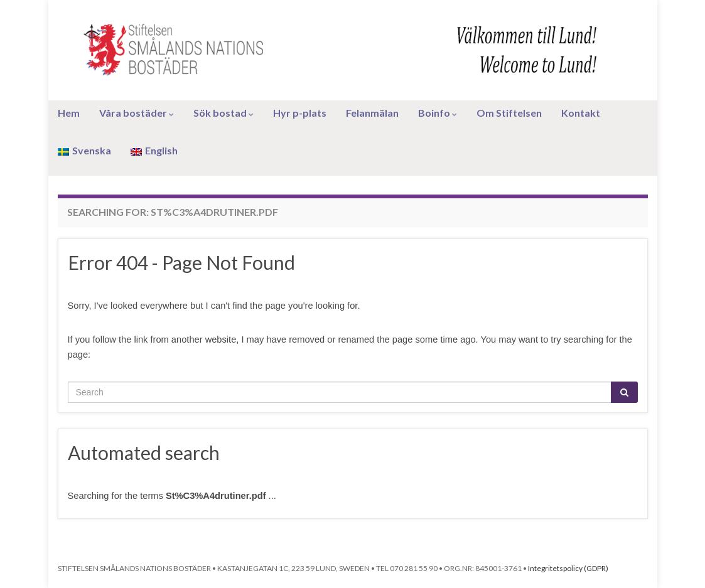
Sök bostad (223, 113)
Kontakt (581, 113)
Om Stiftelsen (509, 113)
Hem (69, 113)
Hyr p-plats (300, 113)
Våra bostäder (137, 113)
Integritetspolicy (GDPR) (568, 568)
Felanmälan (372, 113)
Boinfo (438, 113)
